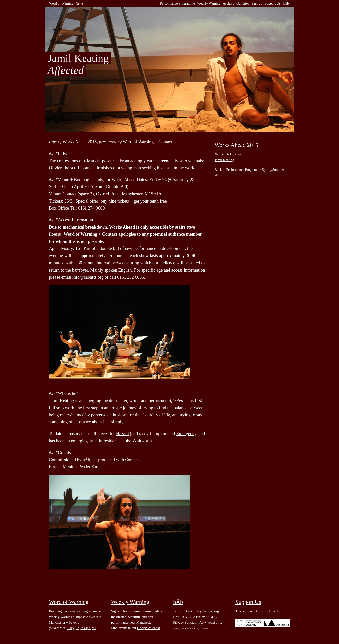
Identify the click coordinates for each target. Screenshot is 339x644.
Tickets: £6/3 (61, 201)
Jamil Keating (224, 160)
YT (94, 628)
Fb (77, 628)
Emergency (186, 434)
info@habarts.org (88, 277)
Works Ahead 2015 (237, 145)
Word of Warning (61, 4)
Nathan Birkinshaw (228, 154)
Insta (84, 628)
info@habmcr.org (207, 611)
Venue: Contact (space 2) (71, 194)
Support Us (273, 4)
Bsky (71, 628)
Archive (229, 4)
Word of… (215, 622)
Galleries (243, 4)
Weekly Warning (209, 4)
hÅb (286, 4)
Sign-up (257, 4)
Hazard (123, 434)
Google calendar (148, 628)
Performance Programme (177, 4)
